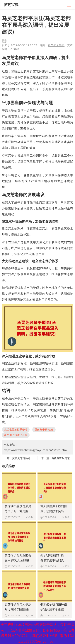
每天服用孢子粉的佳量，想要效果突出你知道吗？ (54, 511)
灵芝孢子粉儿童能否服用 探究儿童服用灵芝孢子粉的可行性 (18, 560)
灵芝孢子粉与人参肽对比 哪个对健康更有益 (18, 609)
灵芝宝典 (11, 5)
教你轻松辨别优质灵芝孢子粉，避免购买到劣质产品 (18, 511)
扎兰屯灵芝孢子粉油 (16, 429)
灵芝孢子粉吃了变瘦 (16, 435)
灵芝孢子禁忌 (56, 45)
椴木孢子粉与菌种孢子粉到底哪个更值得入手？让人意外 (54, 609)
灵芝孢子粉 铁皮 (44, 429)
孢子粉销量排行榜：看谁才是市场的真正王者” (54, 560)
